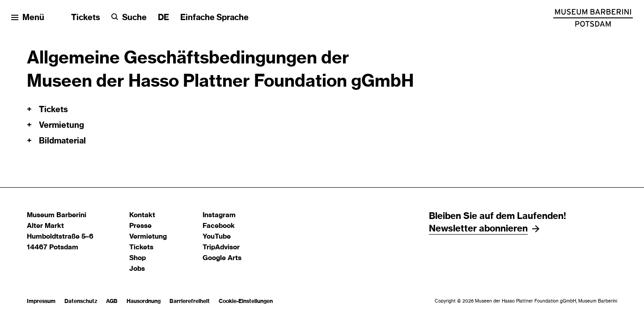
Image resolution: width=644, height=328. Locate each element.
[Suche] (129, 18)
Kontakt (142, 215)
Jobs (137, 269)
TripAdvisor (221, 247)
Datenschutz (81, 301)
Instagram (219, 215)
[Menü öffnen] (28, 18)
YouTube (217, 237)
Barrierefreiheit (190, 301)
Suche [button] (134, 18)
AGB (112, 301)
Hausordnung (144, 301)
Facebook (219, 226)
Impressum (41, 301)
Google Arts (222, 258)
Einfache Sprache (214, 18)
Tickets (86, 18)
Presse (140, 226)
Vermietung (148, 237)
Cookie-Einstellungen (246, 301)
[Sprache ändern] (163, 18)
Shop (138, 258)
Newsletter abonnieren (478, 229)
